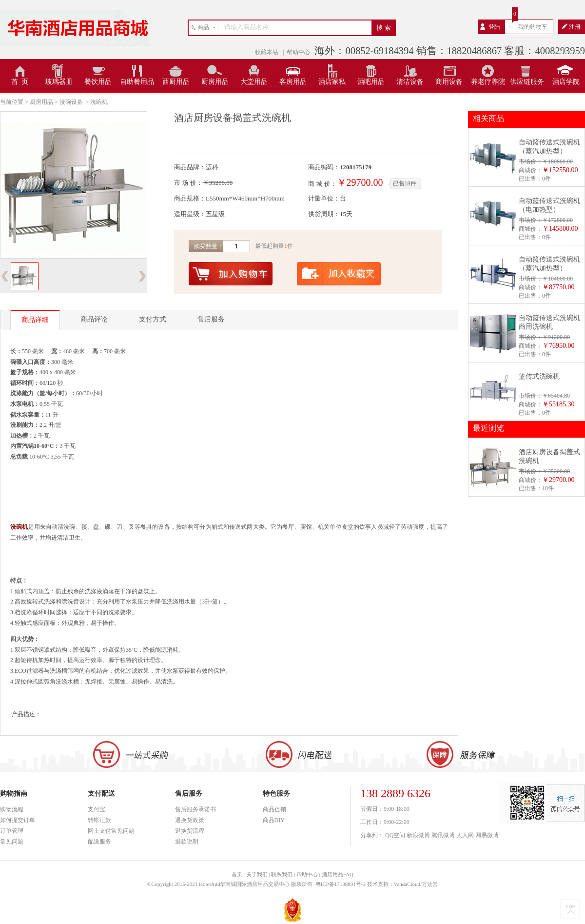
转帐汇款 (99, 820)
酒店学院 (566, 82)
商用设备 (449, 82)
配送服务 (99, 842)
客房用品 (293, 82)
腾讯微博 (443, 835)
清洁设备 (410, 82)
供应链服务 (527, 82)
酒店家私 (332, 82)
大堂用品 (254, 82)
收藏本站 (267, 52)
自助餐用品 (137, 82)
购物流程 (12, 809)
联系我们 (282, 874)
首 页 (20, 82)
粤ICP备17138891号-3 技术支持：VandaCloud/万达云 (377, 884)
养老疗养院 (488, 82)
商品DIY (274, 820)
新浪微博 (418, 835)
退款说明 (187, 842)
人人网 (465, 835)
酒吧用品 (371, 82)
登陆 (494, 27)
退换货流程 (190, 831)
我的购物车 (533, 27)
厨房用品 (215, 82)
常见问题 (12, 842)
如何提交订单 (18, 820)
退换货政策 (190, 820)
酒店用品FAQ (338, 874)
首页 (237, 874)
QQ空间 (395, 835)
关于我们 (257, 874)
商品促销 (274, 809)
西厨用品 (176, 82)
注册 (575, 27)
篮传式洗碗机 (539, 376)
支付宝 (97, 809)
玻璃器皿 (59, 82)
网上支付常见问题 (111, 831)
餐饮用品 (98, 82)
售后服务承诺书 (195, 809)
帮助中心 (298, 52)
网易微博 (487, 835)
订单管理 (12, 831)
